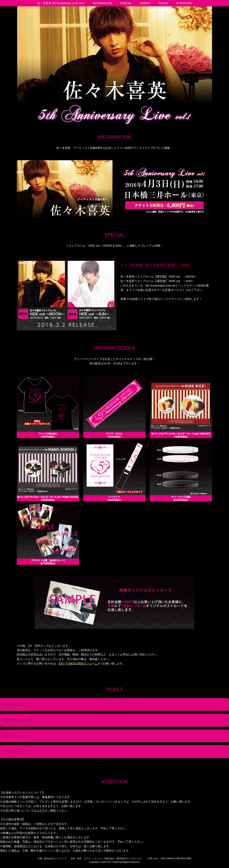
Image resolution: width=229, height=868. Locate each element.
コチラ (40, 811)
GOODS (145, 3)
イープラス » (12, 736)
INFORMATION (102, 3)
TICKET (163, 3)
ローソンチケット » (17, 720)
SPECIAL (126, 3)
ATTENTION (184, 3)
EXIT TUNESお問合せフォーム (78, 663)
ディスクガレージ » (17, 751)
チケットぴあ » (14, 705)
